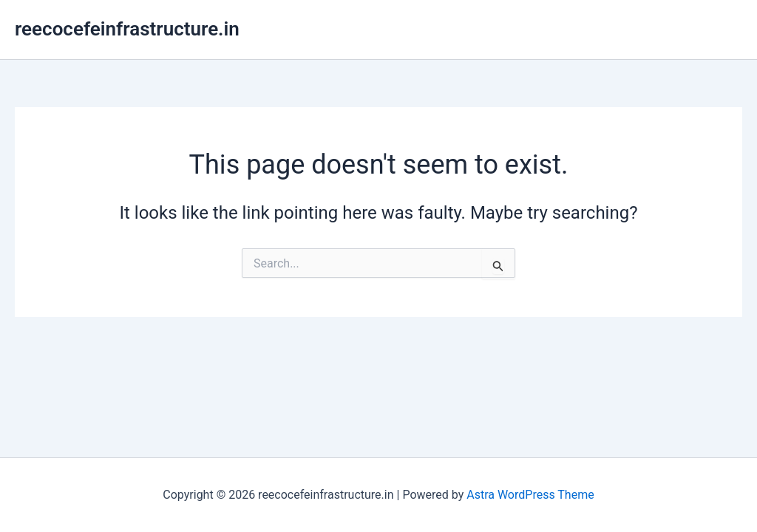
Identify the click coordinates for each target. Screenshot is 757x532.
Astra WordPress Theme (530, 495)
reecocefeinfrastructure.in (127, 29)
